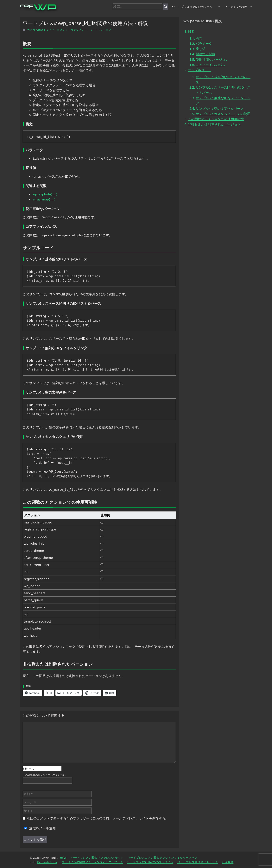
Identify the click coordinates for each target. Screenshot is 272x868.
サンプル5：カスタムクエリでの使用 (223, 114)
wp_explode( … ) (45, 194)
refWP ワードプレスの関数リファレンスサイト (92, 858)
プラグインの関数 (238, 7)
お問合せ (228, 862)
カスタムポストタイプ (41, 30)
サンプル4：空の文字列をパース (220, 108)
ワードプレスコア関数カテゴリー (196, 7)
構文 (199, 38)
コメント (62, 30)
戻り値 (201, 49)
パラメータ (204, 44)
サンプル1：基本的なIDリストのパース (223, 79)
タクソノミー (79, 30)
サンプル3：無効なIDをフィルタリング (223, 100)
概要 (191, 31)
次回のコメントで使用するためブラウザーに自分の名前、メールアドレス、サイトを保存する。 (98, 818)
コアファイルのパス (210, 65)
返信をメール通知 (39, 828)
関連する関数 (206, 54)
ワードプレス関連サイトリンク (198, 862)
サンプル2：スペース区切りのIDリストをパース (223, 90)
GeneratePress (47, 862)
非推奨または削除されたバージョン (214, 124)
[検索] (166, 7)
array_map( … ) (44, 199)
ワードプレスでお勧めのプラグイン (150, 862)
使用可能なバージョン (212, 59)
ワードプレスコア (100, 30)
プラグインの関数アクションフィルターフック (92, 862)
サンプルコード (199, 70)
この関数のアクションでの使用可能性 (216, 119)
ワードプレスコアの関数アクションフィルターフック (162, 858)
